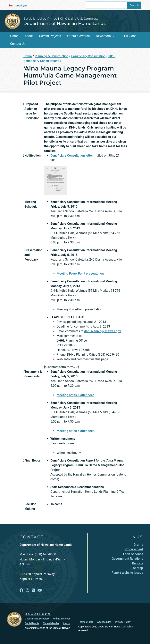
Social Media (32, 623)
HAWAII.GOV (38, 614)
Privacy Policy (123, 622)
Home (14, 36)
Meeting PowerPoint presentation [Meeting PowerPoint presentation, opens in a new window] (80, 274)
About (29, 36)
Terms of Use (86, 622)
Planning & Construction (52, 56)
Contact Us (18, 44)
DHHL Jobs (128, 36)
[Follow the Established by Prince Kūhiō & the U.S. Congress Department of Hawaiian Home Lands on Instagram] (27, 590)
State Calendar (51, 623)
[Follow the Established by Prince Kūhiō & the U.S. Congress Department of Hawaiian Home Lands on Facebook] (21, 590)
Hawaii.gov (21, 5)
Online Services (62, 619)
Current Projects (50, 36)
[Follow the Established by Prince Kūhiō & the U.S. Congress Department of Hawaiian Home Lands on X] (33, 590)
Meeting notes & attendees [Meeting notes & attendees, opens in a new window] (75, 395)
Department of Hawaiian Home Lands (65, 23)
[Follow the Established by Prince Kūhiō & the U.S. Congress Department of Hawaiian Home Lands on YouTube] (40, 590)
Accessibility (104, 622)
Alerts (66, 623)
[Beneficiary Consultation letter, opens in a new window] (72, 155)
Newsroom (103, 36)
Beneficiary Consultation (88, 56)
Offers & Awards (78, 36)
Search (134, 5)
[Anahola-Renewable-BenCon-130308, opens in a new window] (55, 180)
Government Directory (37, 619)
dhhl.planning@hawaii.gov (103, 331)
